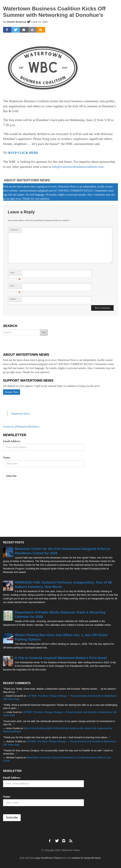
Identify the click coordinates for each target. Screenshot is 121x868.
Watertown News (21, 414)
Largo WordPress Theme (48, 858)
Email (15, 287)
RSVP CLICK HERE (23, 153)
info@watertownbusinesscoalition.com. (78, 167)
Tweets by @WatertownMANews (21, 427)
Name (15, 273)
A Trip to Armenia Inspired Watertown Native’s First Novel (61, 658)
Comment (14, 230)
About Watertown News (27, 180)
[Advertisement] (28, 509)
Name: (7, 458)
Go (44, 332)
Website (13, 299)
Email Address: (12, 441)
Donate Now (12, 392)
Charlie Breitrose (17, 22)
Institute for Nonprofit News (86, 858)
